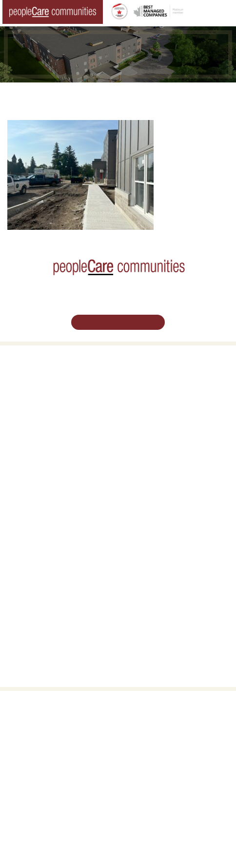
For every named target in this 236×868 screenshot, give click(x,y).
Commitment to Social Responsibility (173, 578)
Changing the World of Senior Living (100, 96)
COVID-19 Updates (32, 399)
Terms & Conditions (142, 848)
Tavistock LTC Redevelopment (113, 107)
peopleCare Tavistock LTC (41, 481)
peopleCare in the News (157, 567)
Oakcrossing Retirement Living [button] (47, 388)
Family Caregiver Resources (44, 410)
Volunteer (20, 556)
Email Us (118, 783)
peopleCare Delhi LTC (36, 504)
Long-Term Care (30, 437)
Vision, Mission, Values (155, 545)
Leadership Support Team (159, 556)
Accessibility (141, 600)
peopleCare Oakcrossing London (50, 470)
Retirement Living (32, 377)
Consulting (139, 589)
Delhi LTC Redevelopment (41, 422)
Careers (18, 545)
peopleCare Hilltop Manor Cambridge (56, 459)
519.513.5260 (118, 764)
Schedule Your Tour (118, 322)
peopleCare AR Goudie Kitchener (50, 448)
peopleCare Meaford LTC (40, 492)
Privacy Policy (191, 848)
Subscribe (138, 611)
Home (24, 96)
